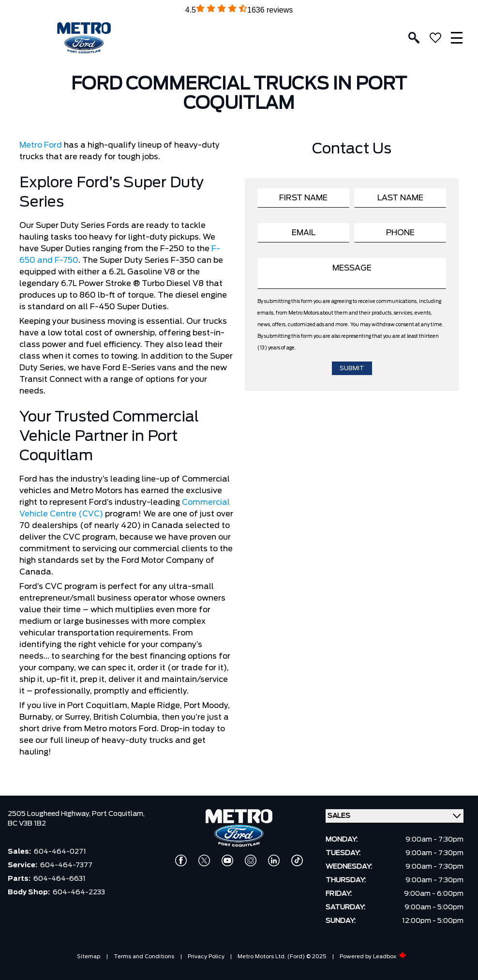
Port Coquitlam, (118, 814)
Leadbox (390, 957)
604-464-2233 (79, 892)
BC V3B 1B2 (27, 824)
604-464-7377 (66, 865)
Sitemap (89, 957)
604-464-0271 (60, 852)
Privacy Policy (206, 957)
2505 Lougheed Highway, (50, 814)
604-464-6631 (60, 879)
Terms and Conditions (144, 957)
